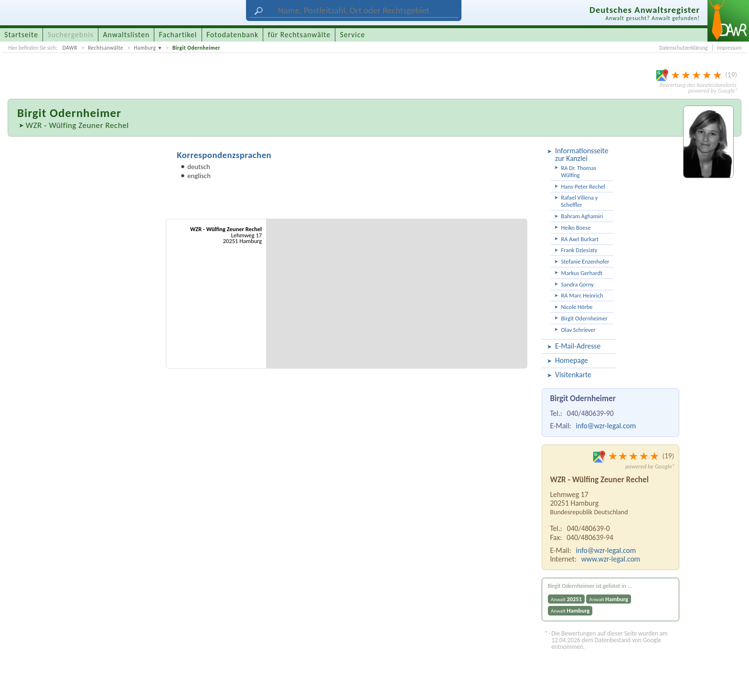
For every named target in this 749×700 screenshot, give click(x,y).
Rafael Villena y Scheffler (580, 201)
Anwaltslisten (127, 35)
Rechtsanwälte (106, 48)
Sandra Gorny (578, 284)
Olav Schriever (578, 330)
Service (353, 35)
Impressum (729, 48)
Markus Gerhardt (582, 273)
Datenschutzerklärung (683, 48)
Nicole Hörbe (577, 307)
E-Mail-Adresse (578, 346)
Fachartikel (178, 35)
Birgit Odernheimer (196, 48)
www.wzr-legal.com (611, 559)
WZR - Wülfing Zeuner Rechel (77, 125)
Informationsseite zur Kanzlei (582, 154)
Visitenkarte (573, 375)
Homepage (572, 360)
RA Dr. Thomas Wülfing (579, 171)
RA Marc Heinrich (582, 295)
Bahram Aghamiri (582, 216)
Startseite (21, 35)
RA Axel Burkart (580, 239)
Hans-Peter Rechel (583, 186)
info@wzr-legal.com (606, 426)
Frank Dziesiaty (579, 250)
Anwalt (566, 599)
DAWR (70, 48)
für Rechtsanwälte (299, 35)
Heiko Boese (576, 228)
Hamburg (145, 48)
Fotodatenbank (232, 35)
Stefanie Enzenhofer (585, 261)
